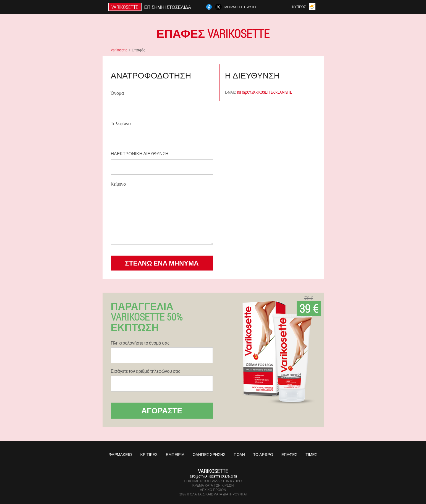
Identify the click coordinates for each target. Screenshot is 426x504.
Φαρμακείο (121, 454)
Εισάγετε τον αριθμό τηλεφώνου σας (146, 371)
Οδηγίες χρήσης (209, 454)
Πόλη (239, 454)
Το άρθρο (263, 454)
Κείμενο (118, 184)
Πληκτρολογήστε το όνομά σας (140, 343)
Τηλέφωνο (121, 123)
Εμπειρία (175, 454)
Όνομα (117, 93)
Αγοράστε (162, 410)
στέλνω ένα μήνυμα (162, 263)
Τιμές (311, 454)
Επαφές (289, 454)
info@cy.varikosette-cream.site (264, 92)
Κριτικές (149, 454)
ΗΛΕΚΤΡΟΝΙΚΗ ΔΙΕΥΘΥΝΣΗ (140, 153)
